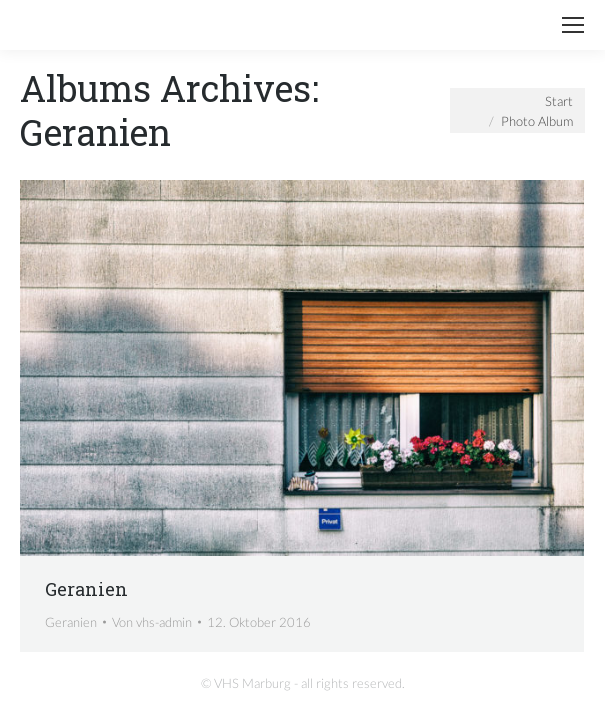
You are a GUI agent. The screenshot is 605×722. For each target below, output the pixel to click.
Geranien (86, 589)
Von (152, 622)
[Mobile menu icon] (573, 25)
